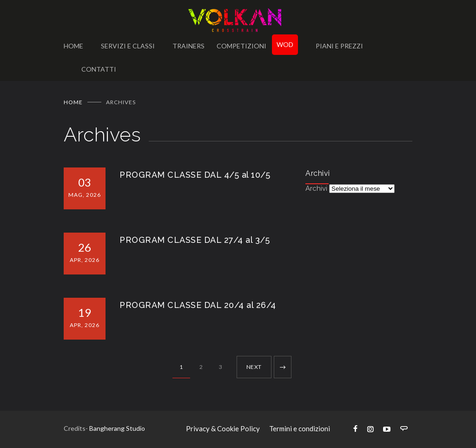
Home (73, 102)
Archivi (316, 188)
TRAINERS (188, 46)
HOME (73, 46)
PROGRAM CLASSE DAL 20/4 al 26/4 (198, 305)
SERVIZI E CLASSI (128, 46)
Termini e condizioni (300, 428)
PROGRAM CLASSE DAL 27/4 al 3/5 (195, 240)
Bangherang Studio (117, 428)
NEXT (254, 367)
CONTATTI (99, 69)
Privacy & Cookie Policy (223, 428)
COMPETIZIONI (241, 46)
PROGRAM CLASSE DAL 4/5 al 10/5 (195, 175)
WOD (285, 44)
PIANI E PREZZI (339, 46)
